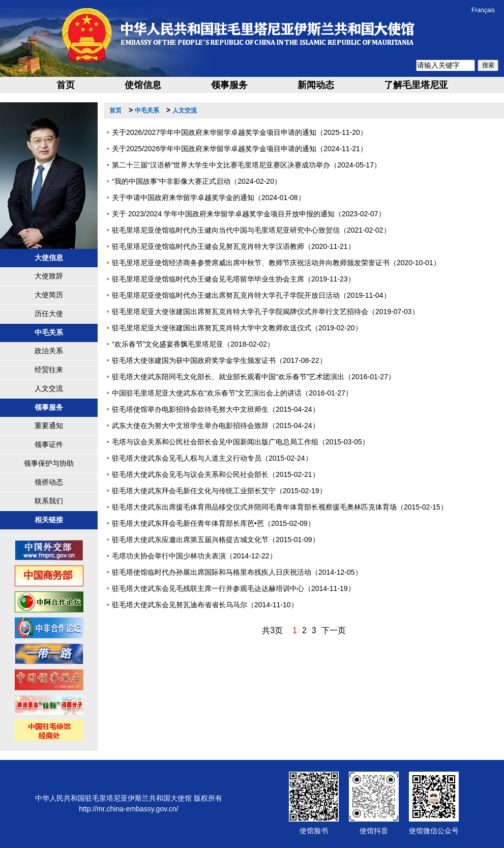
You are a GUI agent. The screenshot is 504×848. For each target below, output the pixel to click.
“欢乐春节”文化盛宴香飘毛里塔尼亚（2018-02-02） (193, 344)
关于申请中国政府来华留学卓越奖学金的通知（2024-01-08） (209, 197)
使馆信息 (143, 85)
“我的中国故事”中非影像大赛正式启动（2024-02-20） (197, 181)
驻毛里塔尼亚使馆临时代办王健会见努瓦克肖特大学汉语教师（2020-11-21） (233, 246)
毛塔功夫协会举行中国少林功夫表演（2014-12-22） (194, 556)
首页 (66, 85)
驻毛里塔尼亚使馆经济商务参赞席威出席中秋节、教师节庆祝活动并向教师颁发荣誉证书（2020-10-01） (276, 263)
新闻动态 (316, 85)
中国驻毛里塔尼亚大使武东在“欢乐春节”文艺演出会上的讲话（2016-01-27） (232, 393)
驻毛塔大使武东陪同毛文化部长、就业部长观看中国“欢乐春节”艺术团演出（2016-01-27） (254, 377)
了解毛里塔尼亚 (416, 85)
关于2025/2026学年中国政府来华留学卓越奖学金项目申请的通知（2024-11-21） (240, 149)
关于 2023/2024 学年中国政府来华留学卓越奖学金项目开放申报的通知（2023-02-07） (249, 214)
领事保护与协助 (49, 463)
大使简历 (49, 295)
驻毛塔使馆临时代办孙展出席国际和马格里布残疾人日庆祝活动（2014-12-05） (237, 572)
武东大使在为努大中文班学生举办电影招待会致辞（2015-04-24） (216, 426)
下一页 (334, 630)
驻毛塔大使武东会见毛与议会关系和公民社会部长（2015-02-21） (216, 474)
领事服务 (229, 85)
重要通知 (49, 426)
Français (483, 10)
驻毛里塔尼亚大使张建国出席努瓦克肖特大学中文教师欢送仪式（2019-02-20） (237, 328)
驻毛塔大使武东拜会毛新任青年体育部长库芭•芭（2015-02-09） (213, 523)
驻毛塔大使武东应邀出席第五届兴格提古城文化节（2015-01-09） (216, 540)
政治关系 (49, 351)
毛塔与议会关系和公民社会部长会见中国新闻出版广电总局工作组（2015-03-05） (241, 442)
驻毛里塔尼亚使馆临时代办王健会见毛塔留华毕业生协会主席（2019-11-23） (233, 279)
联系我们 (49, 501)
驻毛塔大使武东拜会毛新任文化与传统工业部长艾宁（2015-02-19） (219, 491)
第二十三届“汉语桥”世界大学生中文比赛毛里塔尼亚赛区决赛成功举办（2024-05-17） (246, 165)
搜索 (488, 65)
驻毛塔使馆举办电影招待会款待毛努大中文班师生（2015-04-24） (216, 409)
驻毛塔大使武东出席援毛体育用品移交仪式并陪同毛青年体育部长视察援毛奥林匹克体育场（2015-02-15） (280, 507)
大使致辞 (49, 276)
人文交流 (49, 388)
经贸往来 (49, 370)
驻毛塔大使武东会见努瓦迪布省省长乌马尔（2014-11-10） (205, 605)
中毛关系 (147, 110)
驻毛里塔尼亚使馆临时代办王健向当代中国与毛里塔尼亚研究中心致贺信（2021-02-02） (251, 230)
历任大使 (49, 314)
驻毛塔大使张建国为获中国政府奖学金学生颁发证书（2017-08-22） (219, 360)
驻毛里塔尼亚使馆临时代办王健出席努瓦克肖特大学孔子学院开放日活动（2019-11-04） (251, 295)
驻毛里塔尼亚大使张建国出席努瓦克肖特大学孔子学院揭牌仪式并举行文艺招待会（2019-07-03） (265, 312)
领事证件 (49, 444)
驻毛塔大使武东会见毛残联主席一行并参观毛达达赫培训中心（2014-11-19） (233, 588)
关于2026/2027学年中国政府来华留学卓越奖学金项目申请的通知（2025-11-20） (240, 132)
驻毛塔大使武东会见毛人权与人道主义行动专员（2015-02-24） (212, 458)
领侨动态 (49, 482)
